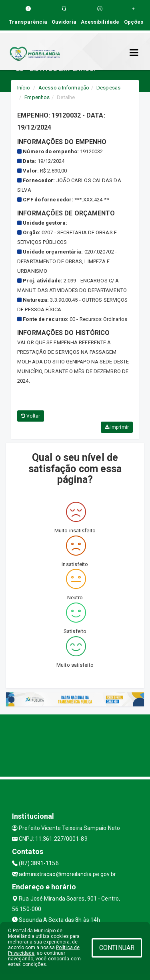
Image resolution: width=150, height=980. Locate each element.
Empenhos (37, 97)
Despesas (108, 88)
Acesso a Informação (64, 88)
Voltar (31, 416)
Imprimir (117, 427)
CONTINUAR (117, 948)
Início (24, 88)
